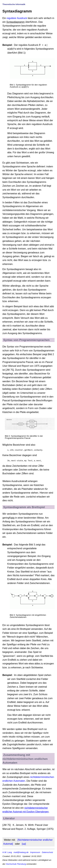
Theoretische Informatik (14, 4)
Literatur (9, 818)
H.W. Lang (7, 852)
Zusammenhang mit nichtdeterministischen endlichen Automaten (25, 758)
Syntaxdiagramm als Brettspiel (24, 507)
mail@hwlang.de (21, 852)
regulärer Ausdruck (17, 18)
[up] (24, 843)
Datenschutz (47, 852)
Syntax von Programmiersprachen (27, 340)
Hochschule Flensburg (16, 864)
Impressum (35, 852)
